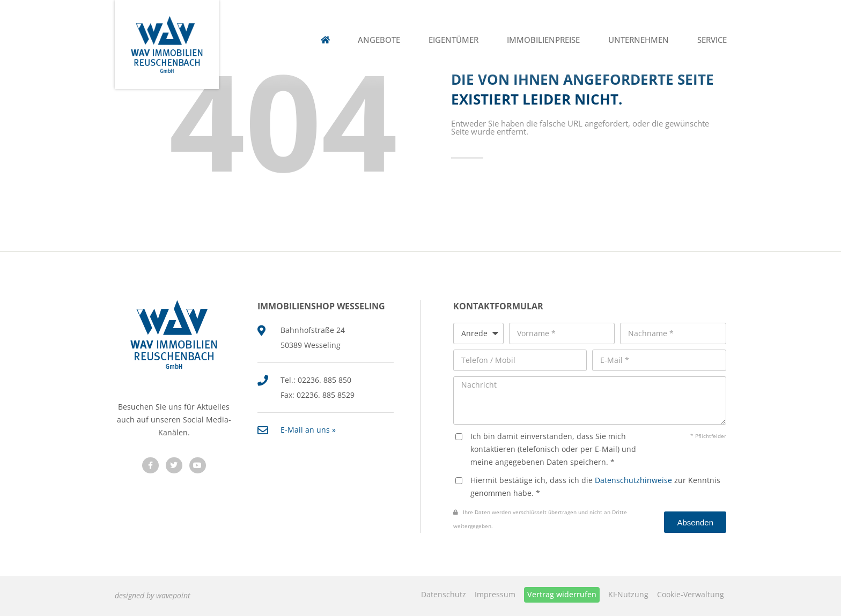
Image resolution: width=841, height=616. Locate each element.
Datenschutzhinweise (633, 480)
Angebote (379, 40)
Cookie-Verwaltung (691, 594)
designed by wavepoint (153, 595)
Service (712, 40)
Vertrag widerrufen (562, 594)
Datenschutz (444, 594)
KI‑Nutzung (629, 594)
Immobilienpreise (543, 40)
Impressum (495, 594)
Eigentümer (453, 40)
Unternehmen (639, 40)
